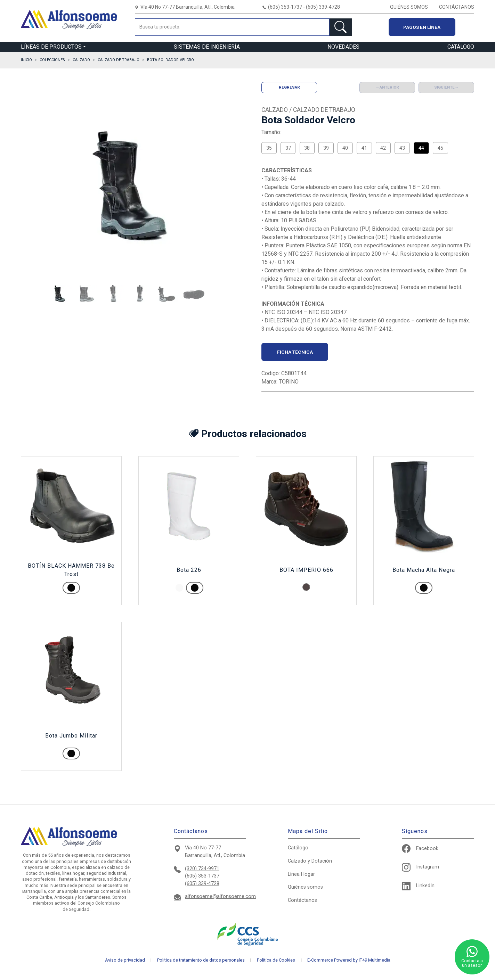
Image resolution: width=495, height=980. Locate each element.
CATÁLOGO (461, 47)
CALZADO (81, 60)
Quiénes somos (305, 887)
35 (269, 148)
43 (402, 148)
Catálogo (298, 848)
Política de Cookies (276, 960)
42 (383, 148)
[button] (59, 294)
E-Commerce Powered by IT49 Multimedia (349, 960)
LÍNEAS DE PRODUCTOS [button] (51, 47)
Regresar (289, 87)
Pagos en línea (422, 27)
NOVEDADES (343, 47)
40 (345, 148)
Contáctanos (302, 900)
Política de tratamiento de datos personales (201, 960)
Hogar (301, 874)
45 (440, 148)
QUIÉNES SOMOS (409, 7)
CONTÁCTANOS (457, 7)
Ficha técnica (295, 352)
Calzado (310, 861)
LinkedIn (418, 886)
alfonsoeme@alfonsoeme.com (220, 896)
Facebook (420, 849)
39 (326, 148)
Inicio (26, 60)
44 (421, 148)
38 (307, 148)
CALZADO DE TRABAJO (119, 60)
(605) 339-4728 (202, 884)
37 (288, 148)
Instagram (420, 867)
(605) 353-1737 (202, 876)
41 (364, 148)
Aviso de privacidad (125, 960)
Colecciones (52, 60)
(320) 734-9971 (202, 869)
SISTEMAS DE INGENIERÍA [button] (207, 47)
